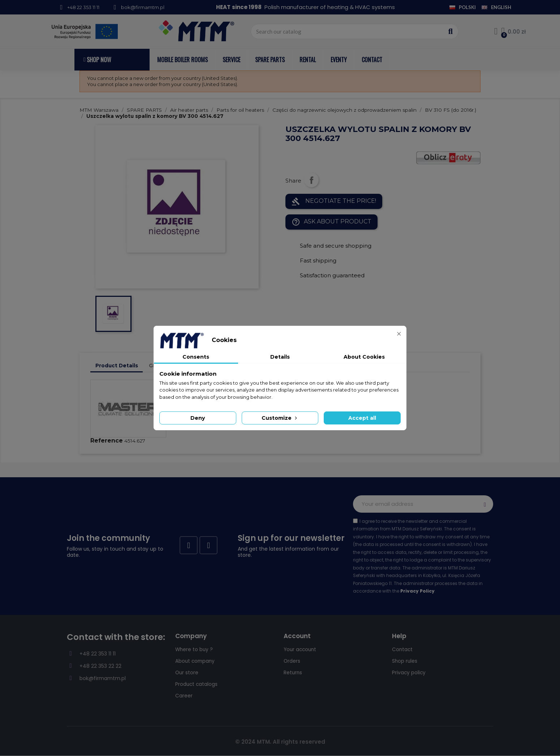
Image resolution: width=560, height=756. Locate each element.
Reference (107, 441)
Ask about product (331, 222)
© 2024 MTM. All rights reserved (280, 742)
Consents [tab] (196, 357)
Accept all (362, 418)
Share (311, 180)
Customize (280, 418)
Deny (198, 418)
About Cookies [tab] (364, 357)
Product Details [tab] (117, 366)
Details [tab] (280, 357)
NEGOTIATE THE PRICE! (334, 201)
